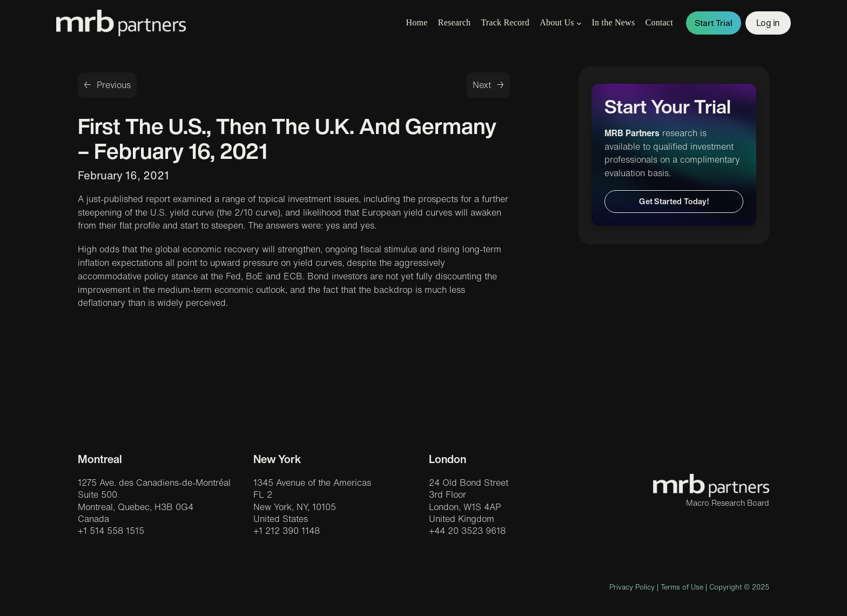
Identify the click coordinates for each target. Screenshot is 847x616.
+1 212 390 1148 (287, 531)
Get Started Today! (674, 201)
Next (482, 85)
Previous (114, 85)
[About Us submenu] (579, 23)
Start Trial (714, 23)
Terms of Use (682, 587)
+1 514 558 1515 (111, 531)
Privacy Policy (632, 587)
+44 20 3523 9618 (467, 531)
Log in (768, 23)
